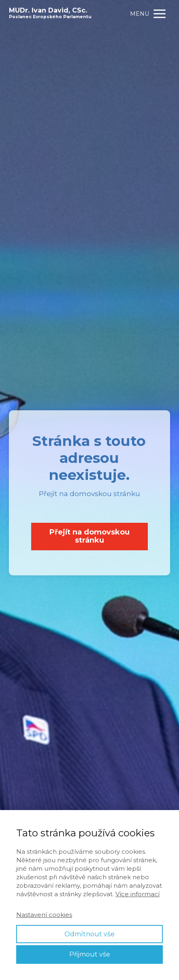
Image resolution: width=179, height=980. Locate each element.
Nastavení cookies (44, 915)
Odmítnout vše (89, 934)
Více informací (137, 894)
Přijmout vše (90, 954)
